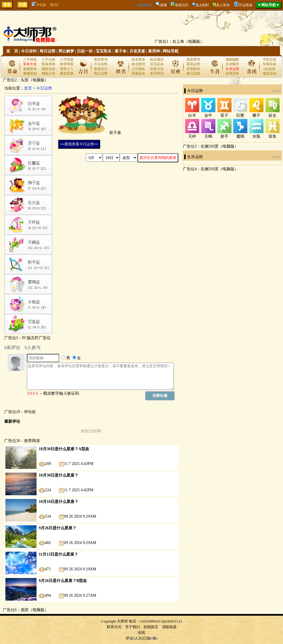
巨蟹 (240, 115)
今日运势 (44, 88)
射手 (224, 136)
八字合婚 (48, 59)
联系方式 (114, 627)
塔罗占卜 (67, 69)
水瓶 (256, 136)
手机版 (39, 5)
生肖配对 (232, 64)
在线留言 (151, 627)
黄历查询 (101, 59)
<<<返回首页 (142, 5)
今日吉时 (29, 51)
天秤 (192, 136)
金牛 (208, 115)
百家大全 (157, 69)
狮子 (256, 115)
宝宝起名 (157, 64)
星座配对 (193, 69)
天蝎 (208, 136)
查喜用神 (48, 64)
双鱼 (273, 136)
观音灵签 (67, 73)
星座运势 (193, 64)
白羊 (192, 115)
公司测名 (138, 69)
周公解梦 (66, 51)
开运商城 (245, 5)
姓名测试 (157, 59)
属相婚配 (232, 59)
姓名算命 (138, 59)
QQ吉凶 (269, 69)
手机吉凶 (269, 59)
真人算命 (223, 5)
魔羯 (240, 136)
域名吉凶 (269, 73)
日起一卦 (85, 51)
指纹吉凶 (48, 69)
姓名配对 (138, 64)
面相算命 (30, 69)
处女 (273, 115)
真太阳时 (202, 5)
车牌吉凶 (269, 64)
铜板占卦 (48, 73)
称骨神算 (67, 64)
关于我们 (132, 627)
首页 (28, 88)
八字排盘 (67, 59)
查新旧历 (182, 5)
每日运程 (193, 73)
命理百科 (232, 73)
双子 (224, 115)
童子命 (121, 51)
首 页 (12, 51)
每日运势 (48, 51)
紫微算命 (30, 73)
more (276, 91)
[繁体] (54, 5)
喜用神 (154, 51)
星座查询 (193, 59)
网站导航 (171, 51)
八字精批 (30, 59)
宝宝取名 (104, 51)
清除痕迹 (169, 627)
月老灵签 (137, 51)
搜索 (164, 5)
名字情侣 (157, 73)
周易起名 (138, 73)
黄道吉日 (101, 69)
